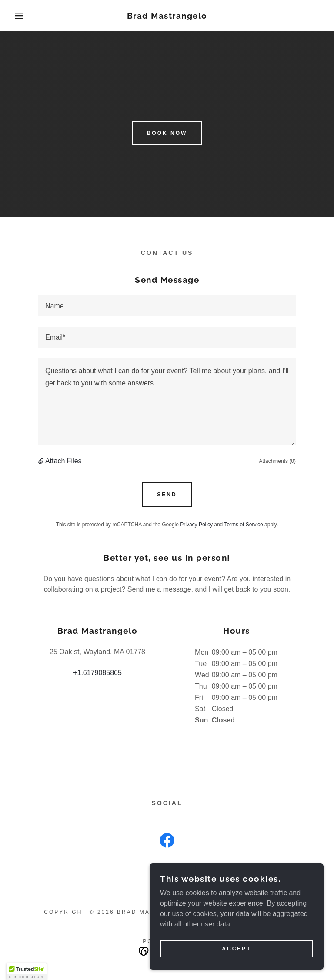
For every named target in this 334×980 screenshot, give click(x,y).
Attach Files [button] (63, 461)
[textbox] (167, 306)
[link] (167, 16)
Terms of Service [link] (243, 525)
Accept (236, 949)
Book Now (167, 133)
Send (167, 495)
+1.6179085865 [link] (97, 673)
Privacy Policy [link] (196, 525)
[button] (17, 16)
